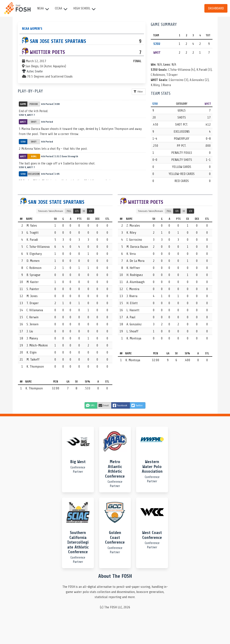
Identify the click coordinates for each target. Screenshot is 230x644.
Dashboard (216, 8)
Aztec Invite (32, 71)
